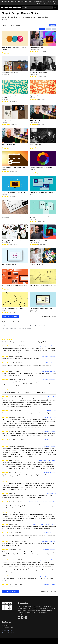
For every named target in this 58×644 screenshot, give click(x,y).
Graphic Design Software (25, 328)
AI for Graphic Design (51, 396)
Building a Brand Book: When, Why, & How (14, 216)
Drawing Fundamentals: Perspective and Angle (43, 285)
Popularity (42, 29)
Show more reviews (10, 592)
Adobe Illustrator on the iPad (10, 264)
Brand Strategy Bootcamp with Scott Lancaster (45, 524)
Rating (54, 29)
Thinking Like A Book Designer (39, 73)
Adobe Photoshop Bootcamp (49, 371)
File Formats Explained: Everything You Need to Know (42, 217)
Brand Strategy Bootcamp (37, 264)
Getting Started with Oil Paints (10, 73)
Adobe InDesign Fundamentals (39, 121)
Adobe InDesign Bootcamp (49, 363)
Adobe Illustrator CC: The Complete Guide (13, 168)
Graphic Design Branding (30, 325)
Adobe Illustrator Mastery (37, 48)
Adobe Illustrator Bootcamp (49, 356)
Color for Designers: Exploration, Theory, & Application (42, 168)
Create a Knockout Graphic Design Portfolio (14, 192)
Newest (48, 29)
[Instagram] (26, 617)
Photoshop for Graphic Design (10, 328)
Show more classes (10, 316)
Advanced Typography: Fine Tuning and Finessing (13, 97)
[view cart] (39, 3)
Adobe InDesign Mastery (9, 144)
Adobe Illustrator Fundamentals (39, 241)
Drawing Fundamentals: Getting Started (13, 309)
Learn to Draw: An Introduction (10, 121)
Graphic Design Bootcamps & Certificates (12, 325)
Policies (29, 642)
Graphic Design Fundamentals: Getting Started (15, 285)
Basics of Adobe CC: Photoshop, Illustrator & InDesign (14, 48)
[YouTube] (19, 617)
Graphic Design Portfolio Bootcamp (47, 346)
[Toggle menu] (55, 7)
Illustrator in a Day (52, 493)
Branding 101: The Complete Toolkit (11, 241)
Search (52, 25)
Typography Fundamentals (37, 96)
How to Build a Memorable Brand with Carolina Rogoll (43, 502)
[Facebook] (22, 617)
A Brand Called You (35, 144)
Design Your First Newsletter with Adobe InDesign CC (41, 309)
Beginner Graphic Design (44, 325)
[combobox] (37, 7)
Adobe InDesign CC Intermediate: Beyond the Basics (43, 193)
